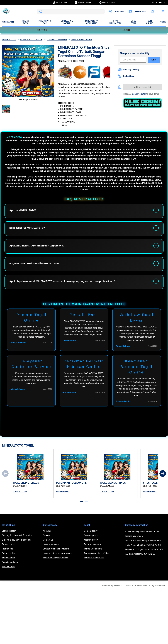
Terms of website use (94, 558)
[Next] (163, 474)
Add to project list (143, 87)
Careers (47, 535)
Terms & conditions (93, 549)
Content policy (91, 531)
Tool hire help (8, 567)
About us (47, 531)
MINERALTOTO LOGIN (45, 22)
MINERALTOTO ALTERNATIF (91, 22)
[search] (71, 12)
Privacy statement (92, 544)
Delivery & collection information (17, 535)
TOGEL (163, 22)
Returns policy (9, 553)
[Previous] (5, 474)
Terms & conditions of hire (96, 553)
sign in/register (139, 94)
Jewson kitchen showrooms (56, 549)
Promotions (7, 549)
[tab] (82, 502)
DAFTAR (42, 30)
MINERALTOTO (8, 22)
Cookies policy (91, 535)
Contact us (48, 540)
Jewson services (51, 544)
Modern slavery (91, 540)
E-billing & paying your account (16, 540)
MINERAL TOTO (25, 22)
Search (41, 12)
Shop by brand (9, 558)
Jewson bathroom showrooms (57, 553)
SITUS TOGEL (134, 22)
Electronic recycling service (56, 558)
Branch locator (9, 531)
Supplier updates (10, 562)
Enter (154, 60)
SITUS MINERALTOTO (115, 22)
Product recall (8, 544)
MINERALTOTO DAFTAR (67, 22)
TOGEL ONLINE (149, 22)
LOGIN (126, 30)
